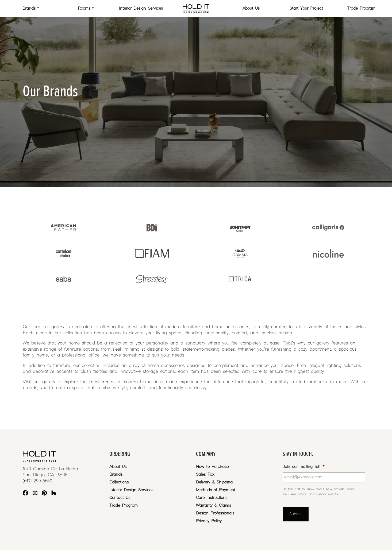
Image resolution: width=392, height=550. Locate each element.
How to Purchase (212, 467)
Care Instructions (212, 498)
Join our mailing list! (304, 467)
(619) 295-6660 (37, 481)
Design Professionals (215, 513)
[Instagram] (35, 494)
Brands (29, 8)
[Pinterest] (44, 494)
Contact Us (120, 498)
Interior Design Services (141, 8)
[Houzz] (54, 494)
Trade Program (361, 8)
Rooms (84, 8)
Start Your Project (306, 8)
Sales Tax (205, 475)
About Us (251, 8)
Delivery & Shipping (214, 482)
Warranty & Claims (214, 506)
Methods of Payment (216, 490)
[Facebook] (25, 494)
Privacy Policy (209, 521)
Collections (119, 482)
